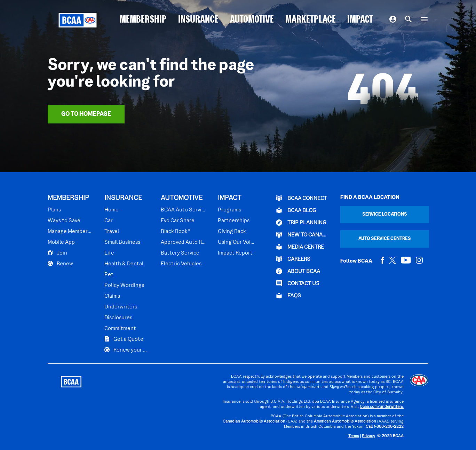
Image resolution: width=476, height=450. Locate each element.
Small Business (122, 242)
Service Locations (385, 214)
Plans (54, 210)
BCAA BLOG (296, 210)
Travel (112, 232)
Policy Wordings (124, 286)
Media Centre (300, 247)
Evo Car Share (178, 221)
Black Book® (175, 232)
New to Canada (302, 235)
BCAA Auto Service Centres (183, 210)
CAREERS (293, 259)
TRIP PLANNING (301, 223)
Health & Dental (124, 264)
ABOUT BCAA (298, 271)
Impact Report (235, 253)
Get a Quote (124, 339)
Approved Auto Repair (183, 242)
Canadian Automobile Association (254, 422)
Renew (60, 264)
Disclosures (118, 318)
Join (57, 253)
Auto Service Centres (385, 239)
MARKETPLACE (311, 20)
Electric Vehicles (181, 264)
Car (109, 221)
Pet (109, 275)
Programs (229, 210)
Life (109, 253)
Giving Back (232, 232)
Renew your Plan (127, 350)
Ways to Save (64, 221)
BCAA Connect (302, 198)
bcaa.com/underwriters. (382, 407)
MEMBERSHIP (143, 20)
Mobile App (61, 242)
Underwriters (121, 307)
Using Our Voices (236, 242)
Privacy (368, 436)
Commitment (120, 329)
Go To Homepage (86, 114)
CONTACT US (298, 283)
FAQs (288, 296)
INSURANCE (198, 20)
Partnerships (234, 221)
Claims (112, 296)
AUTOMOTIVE (252, 20)
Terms (354, 436)
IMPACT (360, 20)
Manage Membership (70, 232)
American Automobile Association (345, 422)
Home (112, 210)
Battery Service (180, 253)
